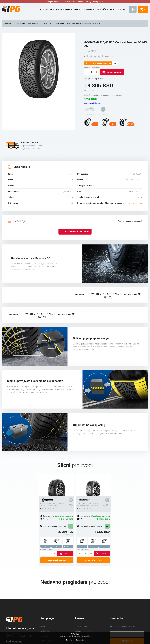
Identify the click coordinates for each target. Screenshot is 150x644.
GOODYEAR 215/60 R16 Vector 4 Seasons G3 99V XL (78, 24)
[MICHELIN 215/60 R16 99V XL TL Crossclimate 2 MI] (57, 486)
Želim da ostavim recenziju (75, 232)
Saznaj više (80, 640)
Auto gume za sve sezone (27, 24)
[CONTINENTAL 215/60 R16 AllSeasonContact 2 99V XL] (93, 486)
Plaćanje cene (81, 627)
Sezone (39, 9)
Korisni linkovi (63, 9)
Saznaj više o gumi (57, 560)
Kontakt (122, 9)
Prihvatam (70, 640)
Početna (8, 24)
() (144, 9)
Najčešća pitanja (106, 9)
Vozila (49, 9)
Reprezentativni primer (93, 103)
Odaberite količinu (92, 68)
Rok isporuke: (48, 519)
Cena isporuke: (48, 516)
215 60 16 (46, 24)
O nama (90, 9)
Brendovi (78, 9)
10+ (107, 526)
